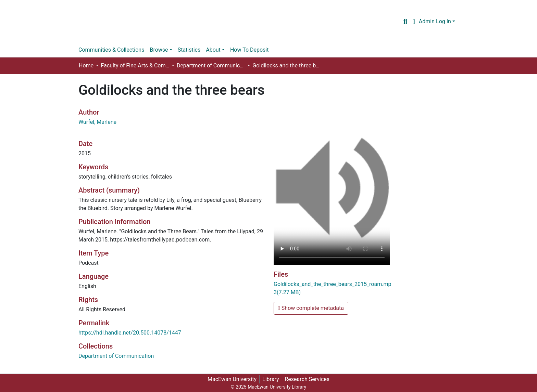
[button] (414, 22)
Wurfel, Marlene (97, 122)
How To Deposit (249, 50)
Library (271, 379)
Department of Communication (211, 66)
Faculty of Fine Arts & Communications (135, 66)
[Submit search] (405, 22)
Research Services (307, 379)
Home (86, 66)
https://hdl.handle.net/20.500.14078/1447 (130, 333)
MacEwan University (232, 379)
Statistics (189, 50)
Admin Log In (435, 21)
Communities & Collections (111, 50)
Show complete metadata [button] (311, 308)
